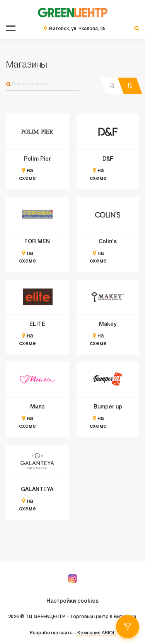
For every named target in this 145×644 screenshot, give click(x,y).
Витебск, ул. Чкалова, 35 (77, 29)
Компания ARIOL (96, 633)
